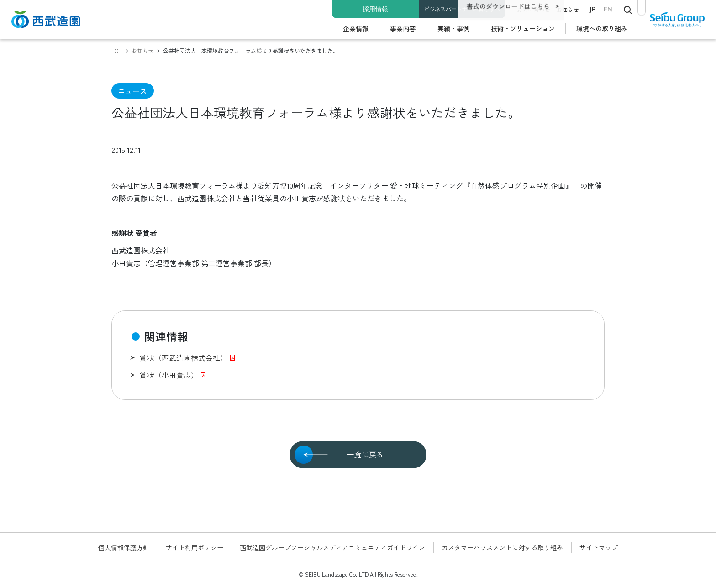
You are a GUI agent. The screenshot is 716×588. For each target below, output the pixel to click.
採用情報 (375, 9)
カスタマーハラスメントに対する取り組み (502, 547)
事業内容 (403, 28)
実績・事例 (453, 28)
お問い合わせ (533, 9)
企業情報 (356, 28)
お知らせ (568, 9)
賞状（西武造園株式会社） (184, 357)
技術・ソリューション (523, 28)
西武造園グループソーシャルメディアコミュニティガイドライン (332, 547)
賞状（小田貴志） (169, 375)
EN (608, 9)
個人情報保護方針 (124, 547)
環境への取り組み (602, 28)
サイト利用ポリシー (195, 547)
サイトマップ (599, 547)
